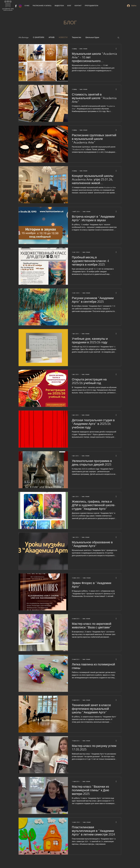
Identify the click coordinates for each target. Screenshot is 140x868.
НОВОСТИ (63, 37)
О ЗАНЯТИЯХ (39, 37)
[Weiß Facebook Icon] (16, 6)
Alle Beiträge (24, 37)
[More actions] (117, 49)
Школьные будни (92, 37)
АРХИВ (51, 37)
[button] (118, 38)
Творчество (77, 37)
